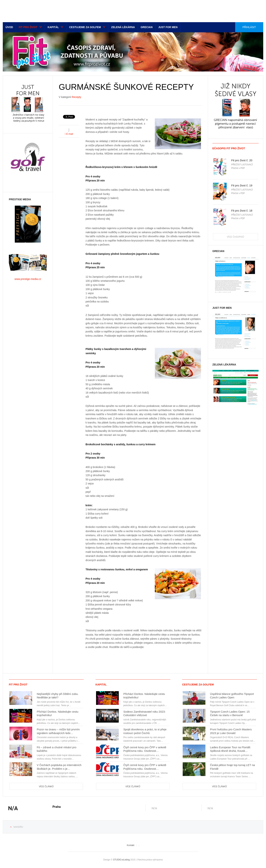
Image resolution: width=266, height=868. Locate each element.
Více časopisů (235, 237)
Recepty (76, 97)
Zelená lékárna (123, 27)
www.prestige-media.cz (28, 279)
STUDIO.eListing (121, 860)
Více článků (46, 787)
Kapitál (53, 27)
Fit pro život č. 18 (242, 211)
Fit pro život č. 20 (242, 160)
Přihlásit (249, 27)
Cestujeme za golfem (85, 27)
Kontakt (131, 845)
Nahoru (18, 827)
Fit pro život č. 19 (242, 185)
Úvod (9, 27)
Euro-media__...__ (26, 10)
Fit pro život (28, 27)
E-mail (69, 134)
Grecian (147, 27)
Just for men (168, 27)
